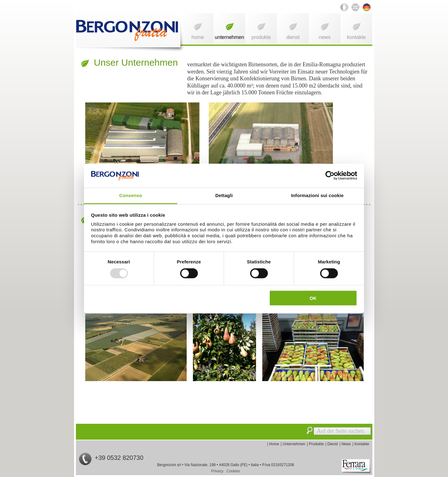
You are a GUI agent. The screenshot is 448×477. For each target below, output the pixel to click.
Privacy (217, 471)
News (325, 37)
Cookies (233, 471)
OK (313, 298)
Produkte (261, 37)
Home (198, 37)
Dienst (293, 37)
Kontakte (356, 37)
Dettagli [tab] (224, 195)
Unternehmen (229, 37)
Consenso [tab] (131, 195)
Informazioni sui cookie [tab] (317, 195)
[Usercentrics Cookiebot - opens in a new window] (330, 176)
